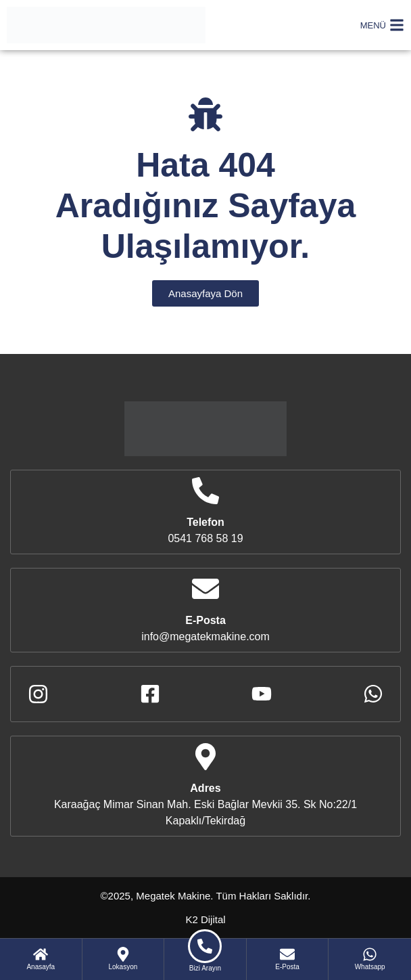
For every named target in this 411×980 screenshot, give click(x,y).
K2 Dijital (205, 919)
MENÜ (373, 25)
